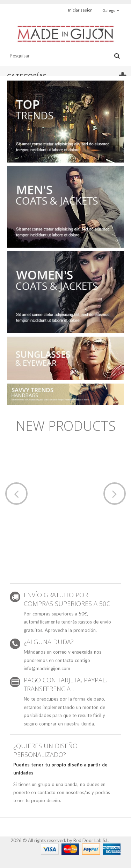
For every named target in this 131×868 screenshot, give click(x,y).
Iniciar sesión (80, 10)
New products (66, 426)
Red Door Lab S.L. (91, 840)
